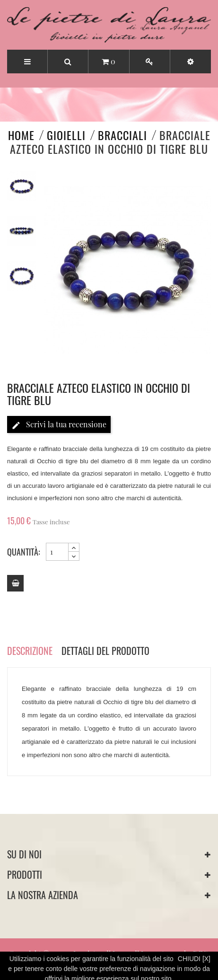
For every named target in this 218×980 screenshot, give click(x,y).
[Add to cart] (15, 583)
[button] (191, 62)
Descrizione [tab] (30, 651)
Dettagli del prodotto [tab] (105, 651)
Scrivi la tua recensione (59, 425)
